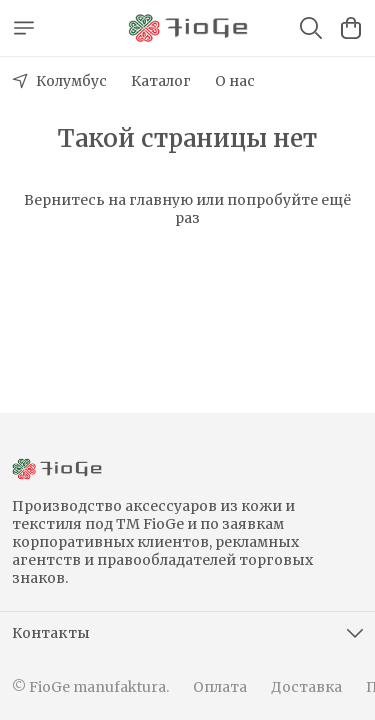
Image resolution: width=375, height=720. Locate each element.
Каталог (161, 81)
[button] (187, 633)
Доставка (306, 687)
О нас (235, 81)
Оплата (220, 687)
